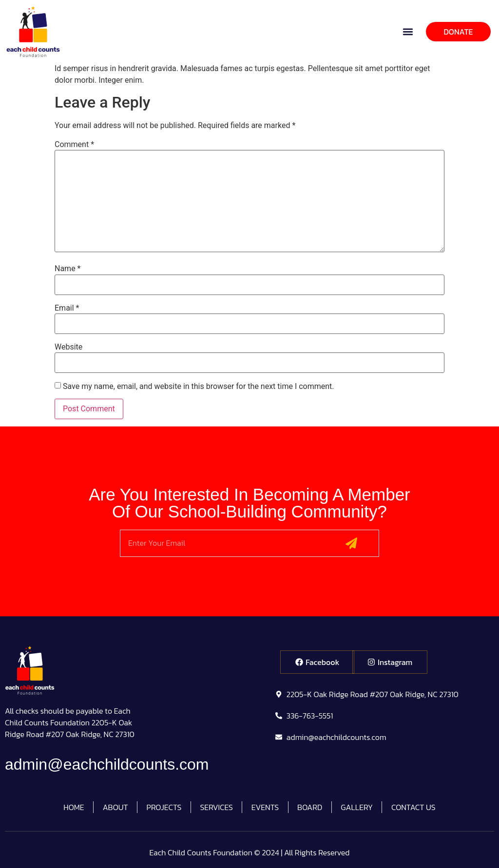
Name (68, 269)
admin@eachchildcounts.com (107, 764)
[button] (408, 31)
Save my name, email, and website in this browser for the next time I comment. (199, 387)
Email (67, 308)
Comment (74, 145)
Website (68, 347)
